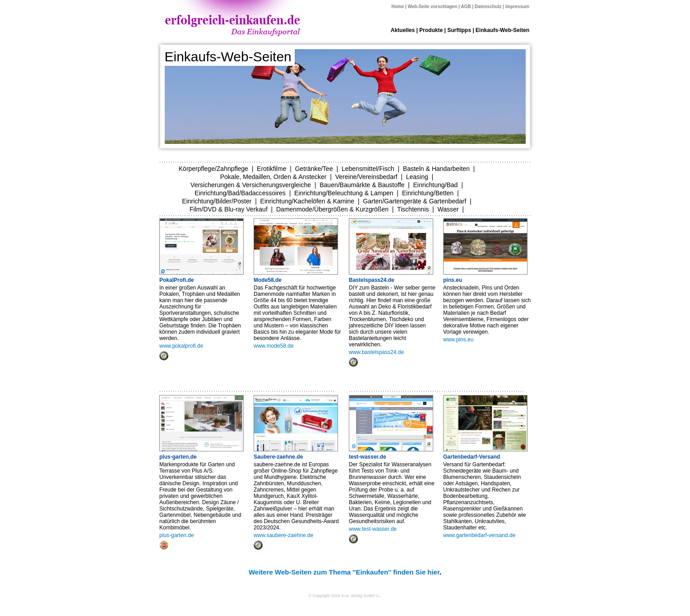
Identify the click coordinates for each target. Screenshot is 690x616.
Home (398, 7)
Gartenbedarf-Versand (472, 457)
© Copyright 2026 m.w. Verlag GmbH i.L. (345, 596)
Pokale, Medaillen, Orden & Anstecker (273, 177)
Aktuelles (403, 30)
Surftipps (459, 30)
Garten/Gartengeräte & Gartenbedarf (414, 201)
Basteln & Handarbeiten (436, 169)
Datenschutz (488, 7)
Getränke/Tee (314, 169)
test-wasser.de (368, 457)
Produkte (431, 30)
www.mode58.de (274, 346)
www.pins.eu (458, 340)
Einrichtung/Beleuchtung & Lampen (344, 193)
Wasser (448, 209)
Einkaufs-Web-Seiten (502, 30)
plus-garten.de (178, 457)
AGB (466, 7)
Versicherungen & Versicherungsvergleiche (251, 185)
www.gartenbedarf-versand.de (479, 535)
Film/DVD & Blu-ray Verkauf (229, 209)
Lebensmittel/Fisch (368, 169)
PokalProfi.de (177, 280)
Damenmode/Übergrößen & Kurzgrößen (332, 209)
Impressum (517, 7)
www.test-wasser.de (373, 529)
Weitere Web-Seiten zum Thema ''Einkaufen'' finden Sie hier (344, 572)
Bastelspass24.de (372, 280)
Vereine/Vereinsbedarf (366, 177)
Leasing (417, 177)
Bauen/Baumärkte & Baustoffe (362, 185)
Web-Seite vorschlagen (432, 7)
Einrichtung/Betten (428, 193)
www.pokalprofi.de (181, 346)
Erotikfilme (271, 169)
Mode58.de (268, 280)
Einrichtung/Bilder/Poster (217, 201)
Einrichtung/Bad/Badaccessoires (240, 193)
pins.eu (453, 280)
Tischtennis (413, 209)
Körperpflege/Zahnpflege (213, 169)
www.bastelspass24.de (376, 352)
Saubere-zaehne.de (278, 457)
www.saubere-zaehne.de (283, 535)
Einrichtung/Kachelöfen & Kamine (308, 201)
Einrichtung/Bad (436, 185)
